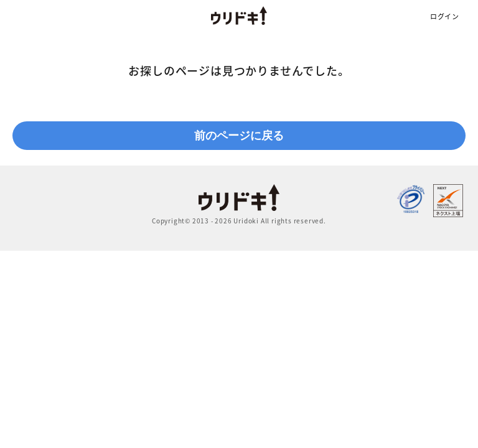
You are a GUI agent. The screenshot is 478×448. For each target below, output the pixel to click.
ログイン (445, 16)
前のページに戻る (239, 136)
